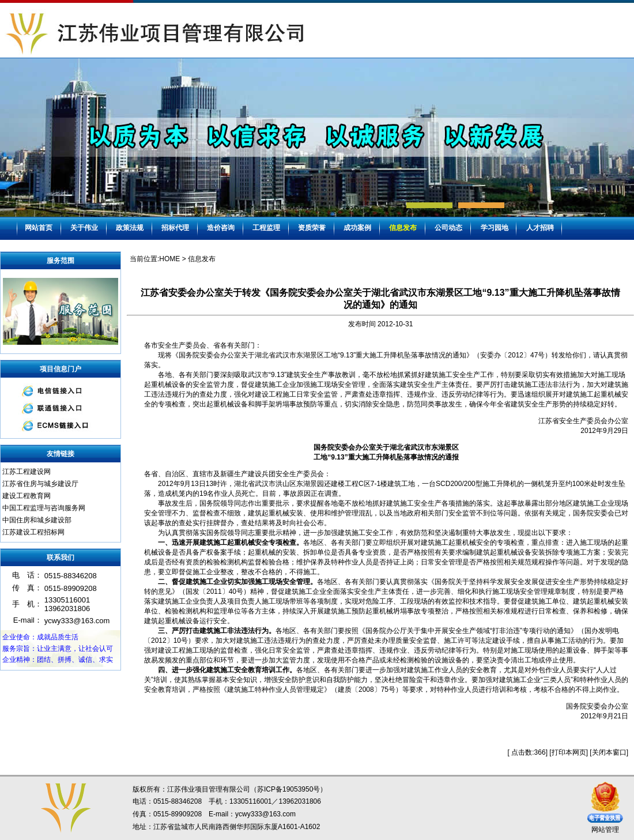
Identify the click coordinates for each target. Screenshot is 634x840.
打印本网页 (569, 752)
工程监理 (266, 228)
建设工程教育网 (27, 496)
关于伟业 (84, 228)
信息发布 (403, 228)
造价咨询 (221, 228)
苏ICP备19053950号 (288, 789)
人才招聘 (540, 228)
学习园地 (495, 228)
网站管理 (605, 830)
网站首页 (39, 228)
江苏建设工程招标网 (33, 532)
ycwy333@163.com (265, 814)
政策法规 (130, 228)
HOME (169, 259)
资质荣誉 (312, 228)
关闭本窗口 (609, 752)
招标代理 (175, 228)
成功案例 (357, 228)
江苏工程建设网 (27, 472)
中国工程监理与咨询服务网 (44, 508)
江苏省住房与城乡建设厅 (40, 484)
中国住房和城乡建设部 (37, 520)
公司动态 (448, 228)
